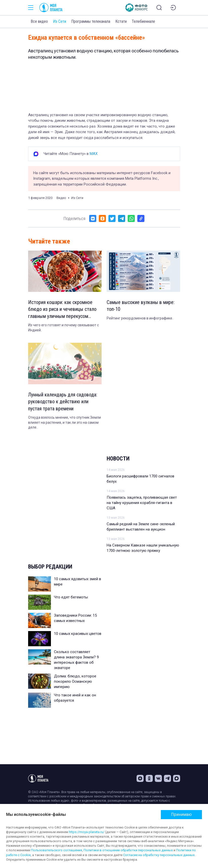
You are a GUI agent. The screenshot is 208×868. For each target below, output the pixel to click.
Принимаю (181, 814)
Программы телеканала (91, 21)
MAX (94, 154)
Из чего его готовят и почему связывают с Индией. (63, 328)
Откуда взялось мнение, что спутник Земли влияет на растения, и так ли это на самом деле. (64, 423)
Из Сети (60, 21)
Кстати (121, 21)
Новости (118, 459)
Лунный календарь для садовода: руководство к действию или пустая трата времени (63, 402)
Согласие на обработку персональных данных (159, 855)
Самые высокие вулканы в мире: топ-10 (141, 306)
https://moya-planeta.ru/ (87, 832)
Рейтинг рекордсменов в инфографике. (140, 318)
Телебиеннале (143, 21)
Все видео (39, 21)
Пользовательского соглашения (56, 850)
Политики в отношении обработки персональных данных (128, 850)
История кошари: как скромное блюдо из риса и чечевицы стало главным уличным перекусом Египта (63, 310)
